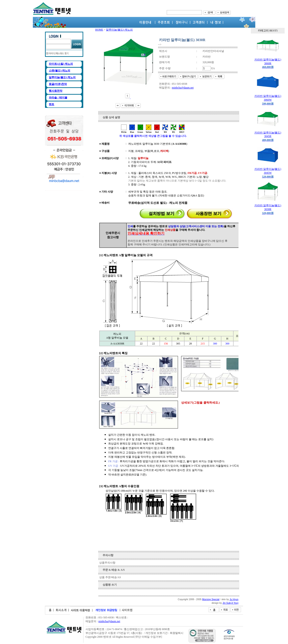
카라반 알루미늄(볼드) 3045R (268, 136)
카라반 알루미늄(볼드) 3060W (268, 100)
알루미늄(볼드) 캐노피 (62, 77)
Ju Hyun (234, 599)
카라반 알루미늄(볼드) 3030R (268, 209)
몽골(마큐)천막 (58, 84)
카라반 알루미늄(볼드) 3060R (268, 63)
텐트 (52, 104)
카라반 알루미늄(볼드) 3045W (268, 173)
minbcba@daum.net (183, 88)
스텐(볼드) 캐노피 (60, 71)
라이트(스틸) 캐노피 (61, 64)
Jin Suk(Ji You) (231, 603)
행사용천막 (56, 91)
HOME (99, 30)
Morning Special (211, 599)
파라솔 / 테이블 (58, 98)
